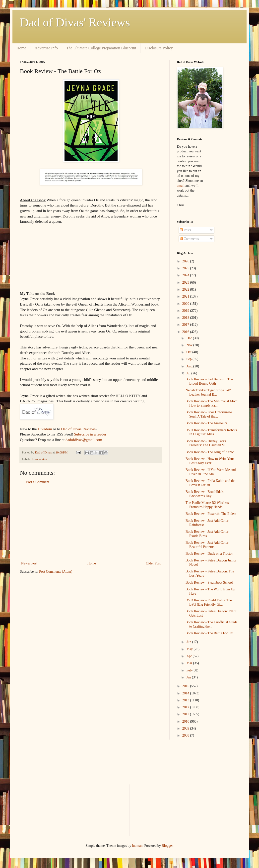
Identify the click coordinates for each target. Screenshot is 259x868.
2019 (186, 311)
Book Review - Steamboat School (209, 583)
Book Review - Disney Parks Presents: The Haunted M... (206, 443)
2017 (186, 325)
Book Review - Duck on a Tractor (209, 554)
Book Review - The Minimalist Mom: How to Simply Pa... (212, 403)
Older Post (153, 563)
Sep (189, 359)
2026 (186, 261)
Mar (190, 663)
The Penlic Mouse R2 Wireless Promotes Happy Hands (207, 505)
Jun (189, 642)
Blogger (167, 846)
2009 (186, 728)
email (181, 186)
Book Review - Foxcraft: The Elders (211, 514)
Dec (190, 338)
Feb (189, 670)
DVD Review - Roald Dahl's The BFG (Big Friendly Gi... (209, 602)
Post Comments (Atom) (56, 572)
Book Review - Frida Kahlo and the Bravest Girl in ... (210, 483)
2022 (186, 289)
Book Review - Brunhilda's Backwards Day (204, 494)
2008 (186, 735)
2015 (186, 686)
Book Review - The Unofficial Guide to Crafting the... (211, 624)
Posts (185, 230)
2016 (186, 332)
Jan (189, 677)
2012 (186, 707)
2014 (186, 693)
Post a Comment (38, 482)
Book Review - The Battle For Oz (209, 633)
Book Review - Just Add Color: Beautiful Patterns (207, 545)
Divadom (45, 429)
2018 (186, 318)
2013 (186, 700)
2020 (186, 304)
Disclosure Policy (159, 48)
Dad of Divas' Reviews (75, 22)
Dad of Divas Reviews (78, 429)
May (190, 649)
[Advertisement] (91, 523)
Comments (189, 239)
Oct (189, 352)
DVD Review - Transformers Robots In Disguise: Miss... (211, 432)
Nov (190, 345)
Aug (190, 366)
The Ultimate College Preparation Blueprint (101, 48)
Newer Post (29, 563)
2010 (186, 721)
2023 (186, 282)
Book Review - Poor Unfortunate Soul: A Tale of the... (209, 414)
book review (40, 459)
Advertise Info (46, 48)
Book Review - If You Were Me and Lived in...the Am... (211, 472)
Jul (189, 373)
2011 (186, 714)
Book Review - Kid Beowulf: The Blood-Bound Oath (209, 381)
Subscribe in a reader (90, 434)
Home (21, 48)
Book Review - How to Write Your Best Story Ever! (210, 461)
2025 (186, 268)
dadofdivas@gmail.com (84, 440)
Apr (189, 656)
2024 (186, 275)
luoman (137, 846)
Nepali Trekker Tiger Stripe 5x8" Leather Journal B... (209, 392)
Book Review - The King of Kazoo (210, 452)
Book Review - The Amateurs (206, 423)
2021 (186, 296)
